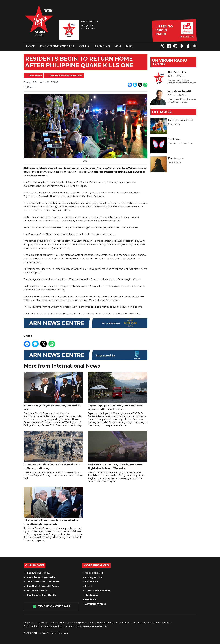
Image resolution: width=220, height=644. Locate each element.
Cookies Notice (94, 573)
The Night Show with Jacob (43, 586)
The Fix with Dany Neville (41, 595)
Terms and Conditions (98, 591)
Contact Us (92, 595)
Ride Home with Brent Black (43, 582)
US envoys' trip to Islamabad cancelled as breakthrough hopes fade (53, 506)
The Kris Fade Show (38, 573)
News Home (35, 76)
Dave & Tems (174, 162)
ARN (34, 633)
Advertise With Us (96, 604)
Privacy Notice (94, 577)
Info (129, 46)
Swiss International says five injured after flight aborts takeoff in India (118, 450)
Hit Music (162, 112)
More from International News (66, 76)
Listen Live (92, 582)
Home (31, 46)
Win (118, 46)
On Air (84, 46)
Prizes (89, 586)
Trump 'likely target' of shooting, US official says (53, 391)
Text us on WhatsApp (51, 606)
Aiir (44, 633)
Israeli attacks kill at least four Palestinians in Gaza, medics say (53, 450)
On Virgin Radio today (170, 62)
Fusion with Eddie (37, 591)
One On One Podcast (57, 46)
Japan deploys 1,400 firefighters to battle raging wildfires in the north (118, 391)
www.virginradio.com (95, 626)
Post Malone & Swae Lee (180, 143)
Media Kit (91, 599)
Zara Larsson (174, 124)
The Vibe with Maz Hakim (41, 577)
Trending (102, 46)
